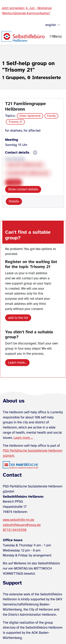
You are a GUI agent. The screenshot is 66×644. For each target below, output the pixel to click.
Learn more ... (23, 438)
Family (51, 116)
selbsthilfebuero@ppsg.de (22, 525)
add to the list (18, 318)
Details (14, 201)
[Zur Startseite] (23, 36)
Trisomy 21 (15, 122)
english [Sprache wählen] (53, 25)
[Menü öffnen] (55, 36)
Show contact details (23, 189)
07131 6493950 (15, 530)
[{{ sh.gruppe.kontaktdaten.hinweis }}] (35, 153)
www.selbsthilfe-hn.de (18, 520)
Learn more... (17, 363)
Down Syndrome (30, 116)
